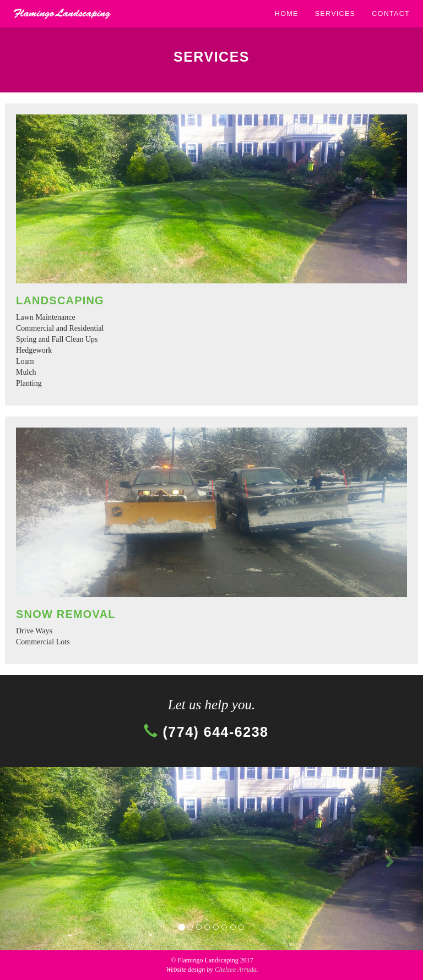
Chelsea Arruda (236, 970)
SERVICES (335, 14)
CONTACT (391, 14)
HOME (287, 14)
